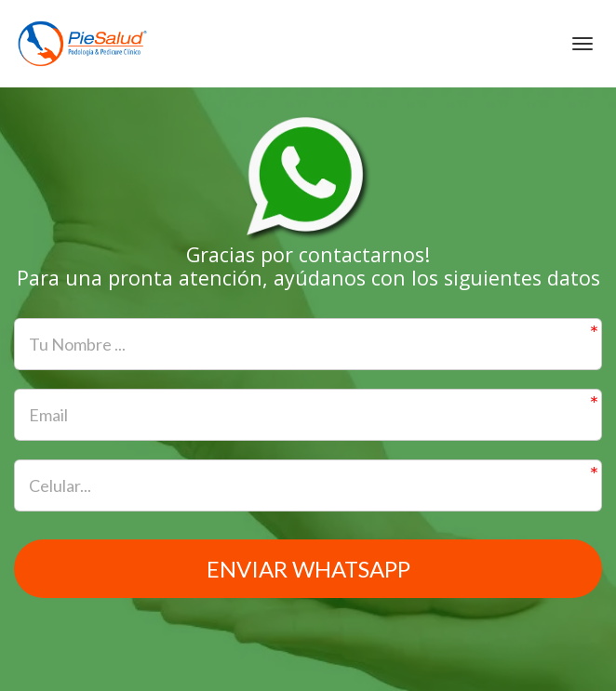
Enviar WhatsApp (308, 569)
